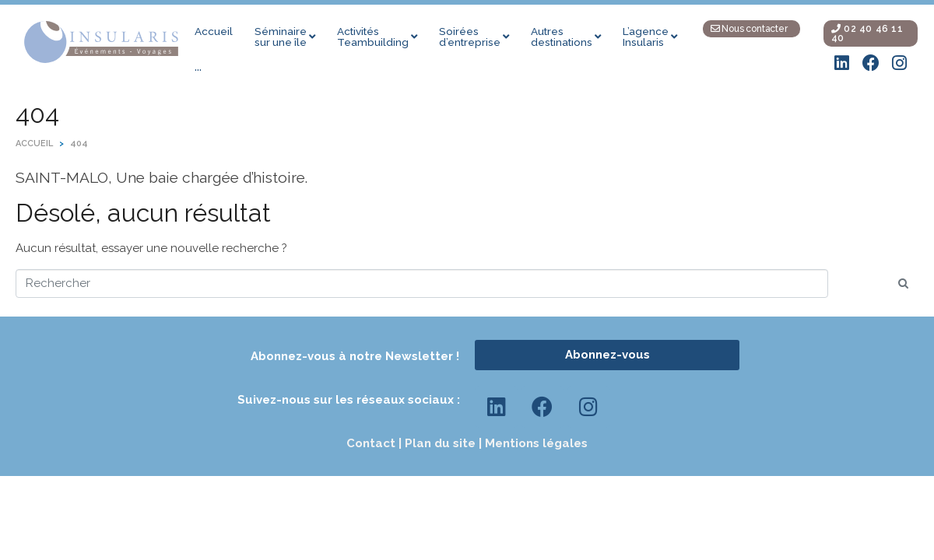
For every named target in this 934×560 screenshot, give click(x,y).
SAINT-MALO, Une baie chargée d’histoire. (162, 177)
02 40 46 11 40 (867, 33)
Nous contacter (749, 29)
